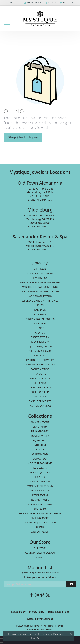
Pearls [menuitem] (40, 328)
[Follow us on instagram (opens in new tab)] (37, 595)
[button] (14, 3)
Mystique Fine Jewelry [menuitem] (40, 360)
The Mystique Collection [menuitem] (40, 523)
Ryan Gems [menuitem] (40, 509)
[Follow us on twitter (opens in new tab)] (48, 595)
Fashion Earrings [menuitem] (40, 406)
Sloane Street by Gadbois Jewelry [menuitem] (40, 513)
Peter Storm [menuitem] (40, 495)
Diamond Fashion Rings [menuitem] (40, 365)
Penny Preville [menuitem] (40, 491)
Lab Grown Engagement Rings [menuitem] (40, 291)
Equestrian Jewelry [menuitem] (40, 346)
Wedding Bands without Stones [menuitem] (40, 282)
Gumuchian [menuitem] (40, 459)
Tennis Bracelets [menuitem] (40, 387)
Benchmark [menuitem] (40, 427)
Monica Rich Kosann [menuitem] (40, 486)
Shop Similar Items (23, 137)
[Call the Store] (40, 196)
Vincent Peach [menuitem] (40, 532)
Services (40, 557)
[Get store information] (40, 200)
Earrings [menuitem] (40, 310)
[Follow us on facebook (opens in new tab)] (32, 595)
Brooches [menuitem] (40, 397)
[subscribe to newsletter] (71, 584)
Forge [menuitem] (40, 449)
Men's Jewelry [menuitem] (40, 342)
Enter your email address (40, 577)
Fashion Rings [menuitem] (40, 369)
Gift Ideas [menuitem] (40, 269)
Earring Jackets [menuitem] (40, 378)
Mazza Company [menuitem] (40, 481)
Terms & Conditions (58, 612)
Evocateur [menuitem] (40, 445)
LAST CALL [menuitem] (40, 355)
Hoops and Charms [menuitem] (40, 463)
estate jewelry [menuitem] (40, 337)
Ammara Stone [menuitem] (40, 422)
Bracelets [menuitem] (40, 314)
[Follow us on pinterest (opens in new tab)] (42, 595)
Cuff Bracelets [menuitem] (40, 392)
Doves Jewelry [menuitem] (40, 436)
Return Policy (18, 612)
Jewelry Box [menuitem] (40, 278)
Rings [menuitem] (40, 305)
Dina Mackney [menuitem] (40, 431)
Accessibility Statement (40, 619)
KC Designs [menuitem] (40, 468)
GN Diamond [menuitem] (40, 454)
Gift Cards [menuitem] (40, 383)
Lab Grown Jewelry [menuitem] (40, 296)
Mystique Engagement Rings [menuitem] (40, 287)
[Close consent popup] (71, 634)
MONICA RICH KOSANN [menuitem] (40, 273)
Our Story (40, 548)
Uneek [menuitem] (40, 527)
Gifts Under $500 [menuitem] (40, 351)
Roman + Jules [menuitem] (40, 500)
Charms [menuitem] (40, 333)
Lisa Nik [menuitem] (40, 477)
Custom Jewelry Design (40, 553)
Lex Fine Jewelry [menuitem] (40, 472)
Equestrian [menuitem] (40, 440)
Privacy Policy (37, 612)
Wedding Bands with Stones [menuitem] (40, 301)
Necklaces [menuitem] (40, 323)
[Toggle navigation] (7, 26)
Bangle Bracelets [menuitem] (40, 401)
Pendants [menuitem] (40, 374)
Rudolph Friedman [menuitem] (40, 504)
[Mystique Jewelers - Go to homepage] (40, 18)
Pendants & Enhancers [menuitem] (40, 319)
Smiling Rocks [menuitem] (40, 518)
